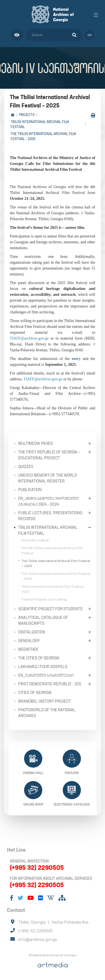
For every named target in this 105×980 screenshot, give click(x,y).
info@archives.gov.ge (38, 940)
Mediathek (28, 649)
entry (76, 359)
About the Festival (35, 540)
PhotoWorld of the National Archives (47, 713)
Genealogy (29, 641)
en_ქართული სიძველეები (46, 675)
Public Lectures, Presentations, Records (51, 516)
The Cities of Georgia (39, 658)
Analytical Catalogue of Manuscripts (43, 620)
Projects (27, 115)
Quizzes (26, 467)
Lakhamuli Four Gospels (43, 667)
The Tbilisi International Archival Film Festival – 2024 (56, 576)
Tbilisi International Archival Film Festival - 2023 (54, 589)
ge (90, 35)
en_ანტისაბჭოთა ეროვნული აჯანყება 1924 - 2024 (48, 501)
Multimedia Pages (36, 443)
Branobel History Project (45, 701)
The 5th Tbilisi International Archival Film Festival (52, 551)
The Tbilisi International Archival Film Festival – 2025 (43, 136)
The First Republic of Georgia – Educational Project (49, 455)
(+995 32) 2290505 (37, 868)
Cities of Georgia (35, 693)
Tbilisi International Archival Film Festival (40, 124)
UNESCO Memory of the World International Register (48, 478)
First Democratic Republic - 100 (50, 684)
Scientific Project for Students (50, 609)
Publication (30, 490)
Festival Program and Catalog (44, 599)
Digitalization (32, 632)
